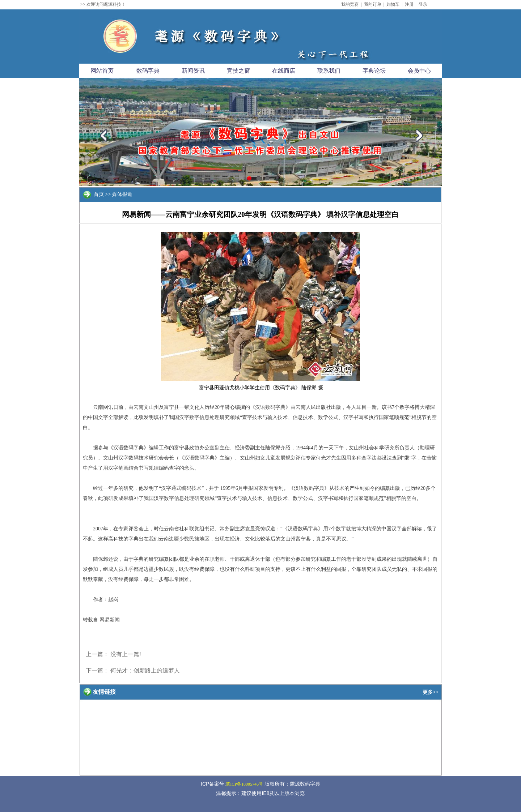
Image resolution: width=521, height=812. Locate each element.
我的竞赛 (350, 4)
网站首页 (102, 71)
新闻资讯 (193, 71)
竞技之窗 (238, 71)
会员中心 (419, 71)
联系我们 (329, 71)
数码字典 (148, 71)
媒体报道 (122, 194)
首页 (99, 194)
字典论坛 (374, 71)
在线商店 (284, 71)
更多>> (431, 692)
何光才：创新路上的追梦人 (145, 670)
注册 (409, 4)
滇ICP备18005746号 (244, 784)
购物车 (393, 4)
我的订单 (373, 4)
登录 (423, 4)
